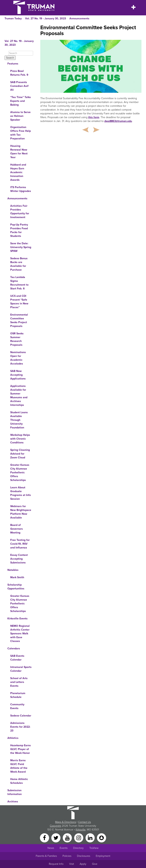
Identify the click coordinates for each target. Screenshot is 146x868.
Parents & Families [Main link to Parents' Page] (46, 856)
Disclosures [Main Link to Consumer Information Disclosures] (84, 856)
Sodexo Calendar (21, 716)
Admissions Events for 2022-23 (20, 727)
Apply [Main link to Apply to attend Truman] (83, 864)
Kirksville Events (17, 619)
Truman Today (13, 18)
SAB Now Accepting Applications (18, 375)
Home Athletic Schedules (19, 781)
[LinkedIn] (90, 838)
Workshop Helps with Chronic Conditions (20, 439)
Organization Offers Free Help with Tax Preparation (21, 133)
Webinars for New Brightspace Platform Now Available (21, 512)
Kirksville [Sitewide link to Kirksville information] (81, 830)
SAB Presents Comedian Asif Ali (19, 86)
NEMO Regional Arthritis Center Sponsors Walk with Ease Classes (20, 634)
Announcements (79, 18)
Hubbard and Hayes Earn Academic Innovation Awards (18, 172)
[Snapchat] (102, 838)
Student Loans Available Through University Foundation (19, 420)
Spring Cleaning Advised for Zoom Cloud (20, 454)
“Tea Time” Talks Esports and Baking (21, 101)
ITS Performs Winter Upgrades (21, 189)
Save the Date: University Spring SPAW (21, 247)
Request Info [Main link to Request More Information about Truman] (56, 864)
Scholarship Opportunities (16, 587)
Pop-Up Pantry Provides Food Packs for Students (19, 230)
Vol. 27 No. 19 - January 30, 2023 (46, 18)
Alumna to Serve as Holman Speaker (20, 116)
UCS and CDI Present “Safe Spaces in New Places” (19, 302)
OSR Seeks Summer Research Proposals (17, 339)
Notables (13, 570)
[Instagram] (79, 838)
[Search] (21, 53)
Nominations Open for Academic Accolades (18, 358)
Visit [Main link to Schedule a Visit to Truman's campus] (72, 864)
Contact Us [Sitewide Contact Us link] (85, 822)
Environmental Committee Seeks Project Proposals (19, 320)
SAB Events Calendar (17, 658)
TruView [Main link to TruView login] (94, 848)
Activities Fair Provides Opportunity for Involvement (20, 212)
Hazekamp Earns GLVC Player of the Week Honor (21, 749)
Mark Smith (17, 577)
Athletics (13, 738)
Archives (13, 802)
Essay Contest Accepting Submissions (19, 559)
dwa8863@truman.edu (118, 121)
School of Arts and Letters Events (19, 682)
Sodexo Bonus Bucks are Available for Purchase (19, 264)
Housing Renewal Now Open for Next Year (19, 152)
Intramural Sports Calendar (21, 669)
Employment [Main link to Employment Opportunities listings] (103, 856)
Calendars (14, 648)
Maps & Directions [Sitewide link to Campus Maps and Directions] (66, 822)
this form (94, 117)
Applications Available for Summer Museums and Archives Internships (19, 396)
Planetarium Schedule (18, 695)
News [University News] (51, 848)
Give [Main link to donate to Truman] (95, 864)
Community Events (17, 706)
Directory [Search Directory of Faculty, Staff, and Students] (78, 848)
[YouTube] (68, 838)
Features (13, 64)
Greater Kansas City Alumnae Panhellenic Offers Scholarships (20, 472)
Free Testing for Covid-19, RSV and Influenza (20, 544)
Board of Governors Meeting (17, 529)
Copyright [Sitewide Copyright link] (55, 826)
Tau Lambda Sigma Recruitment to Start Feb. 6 (19, 283)
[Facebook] (45, 838)
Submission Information (15, 792)
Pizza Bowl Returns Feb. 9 (19, 73)
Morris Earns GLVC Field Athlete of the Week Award (19, 766)
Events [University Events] (64, 848)
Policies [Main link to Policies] (67, 856)
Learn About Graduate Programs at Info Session (21, 493)
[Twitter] (56, 838)
